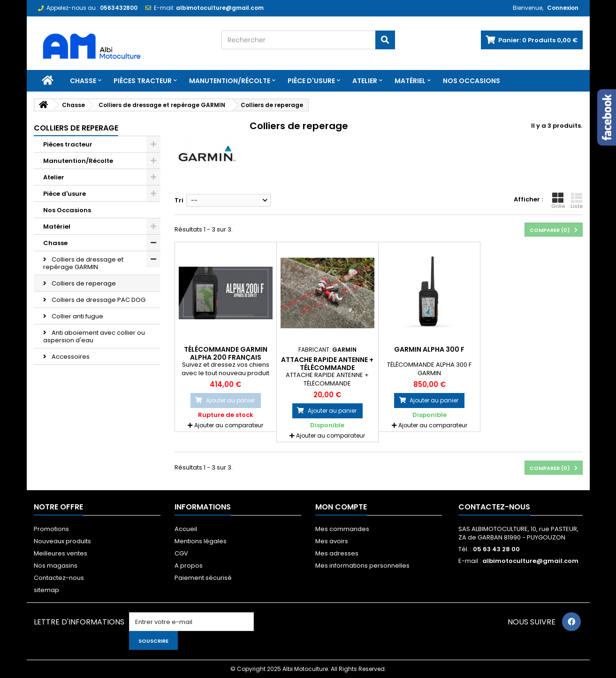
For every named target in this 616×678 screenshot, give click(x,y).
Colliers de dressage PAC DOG (98, 300)
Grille (558, 201)
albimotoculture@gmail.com (530, 561)
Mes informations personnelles (362, 566)
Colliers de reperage (83, 283)
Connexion (563, 8)
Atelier (365, 81)
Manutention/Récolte (230, 81)
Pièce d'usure (311, 81)
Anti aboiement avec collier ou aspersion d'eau (94, 336)
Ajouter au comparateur (229, 425)
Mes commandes (342, 529)
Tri (179, 200)
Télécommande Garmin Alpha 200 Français (226, 353)
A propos (189, 566)
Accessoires (70, 357)
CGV (181, 553)
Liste (577, 201)
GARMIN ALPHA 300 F (429, 349)
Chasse (83, 81)
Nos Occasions (472, 81)
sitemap (46, 590)
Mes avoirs (332, 541)
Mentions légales (201, 541)
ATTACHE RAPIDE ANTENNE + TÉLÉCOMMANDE (327, 363)
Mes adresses (337, 553)
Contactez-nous (59, 578)
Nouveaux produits (62, 541)
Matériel (410, 81)
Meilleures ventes (61, 553)
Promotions (51, 529)
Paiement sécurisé (203, 578)
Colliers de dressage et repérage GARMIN (83, 263)
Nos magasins (56, 566)
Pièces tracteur (143, 81)
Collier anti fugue (77, 316)
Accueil (186, 529)
